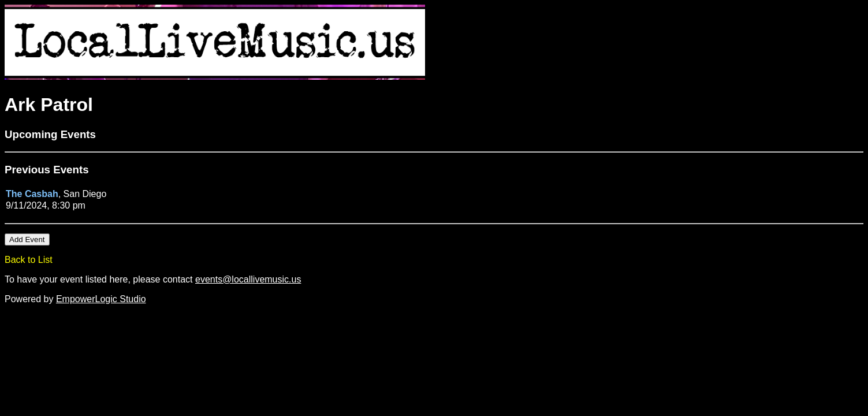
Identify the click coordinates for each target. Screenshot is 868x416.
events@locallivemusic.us (248, 279)
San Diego (85, 194)
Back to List (29, 260)
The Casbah (32, 194)
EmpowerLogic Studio (101, 299)
